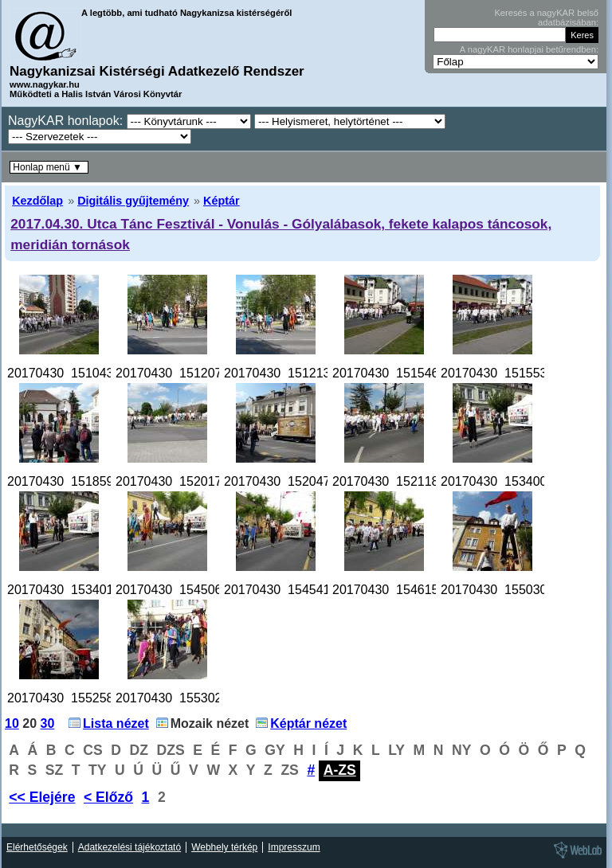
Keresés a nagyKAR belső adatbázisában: (546, 18)
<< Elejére (42, 797)
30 (48, 723)
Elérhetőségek (37, 847)
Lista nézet (116, 723)
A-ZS (340, 770)
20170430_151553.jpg (504, 373)
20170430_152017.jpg (179, 481)
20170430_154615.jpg (396, 590)
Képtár (222, 201)
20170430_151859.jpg (71, 481)
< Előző (108, 797)
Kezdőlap (37, 201)
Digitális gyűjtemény (133, 201)
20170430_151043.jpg (71, 373)
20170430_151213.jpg (287, 373)
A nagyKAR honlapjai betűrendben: (529, 49)
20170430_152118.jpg (396, 481)
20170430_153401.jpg (71, 590)
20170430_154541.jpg (287, 590)
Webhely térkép (224, 847)
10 (12, 723)
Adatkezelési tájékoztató (129, 847)
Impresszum (294, 847)
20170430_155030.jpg (504, 590)
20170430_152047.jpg (287, 481)
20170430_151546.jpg (396, 373)
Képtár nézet (308, 723)
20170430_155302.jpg (179, 698)
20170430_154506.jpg (179, 590)
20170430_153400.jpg (504, 481)
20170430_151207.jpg (179, 373)
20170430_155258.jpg (71, 698)
